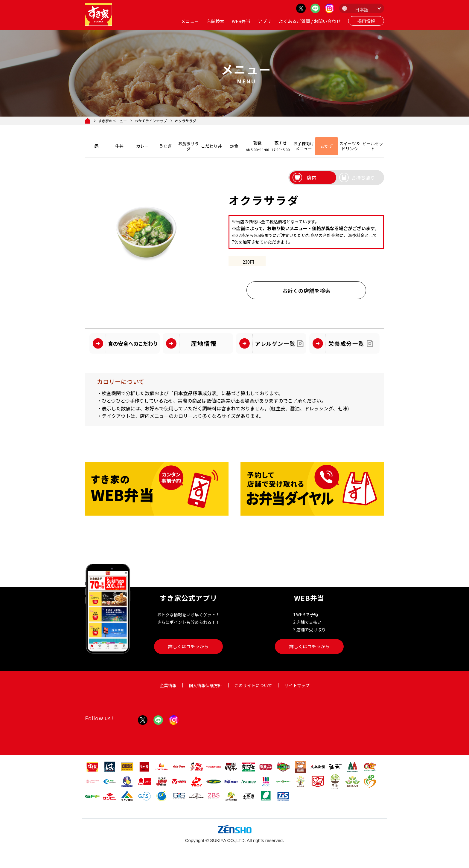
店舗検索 (215, 21)
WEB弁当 (241, 21)
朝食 (258, 146)
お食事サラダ (188, 146)
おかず (327, 146)
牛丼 (119, 146)
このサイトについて (253, 685)
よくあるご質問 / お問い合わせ (310, 21)
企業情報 (168, 685)
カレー (142, 146)
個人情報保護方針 (205, 685)
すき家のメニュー (112, 121)
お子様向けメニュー (304, 146)
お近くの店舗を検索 (306, 291)
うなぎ (165, 146)
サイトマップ (297, 685)
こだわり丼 (211, 146)
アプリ (265, 21)
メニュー (190, 21)
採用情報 (366, 21)
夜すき (281, 146)
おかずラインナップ (151, 121)
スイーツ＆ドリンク (350, 146)
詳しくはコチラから (188, 646)
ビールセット (373, 146)
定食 (234, 146)
